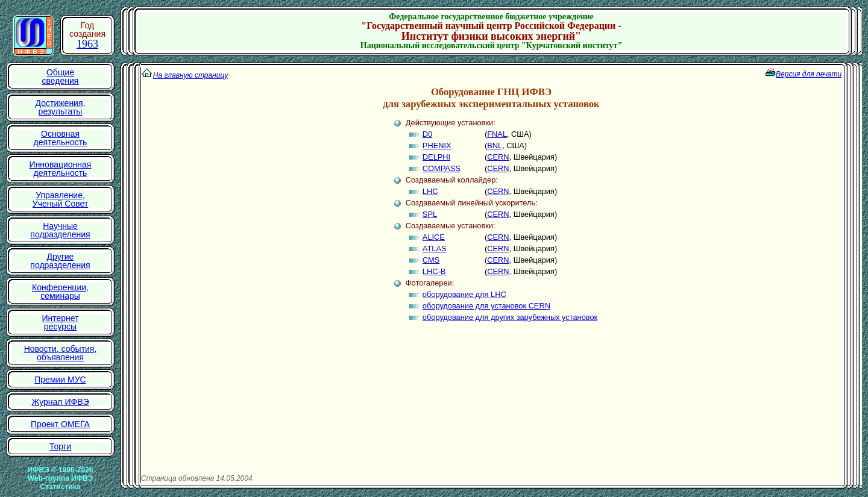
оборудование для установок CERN (486, 306)
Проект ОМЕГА (60, 424)
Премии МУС (60, 380)
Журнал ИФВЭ (60, 402)
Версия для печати (809, 74)
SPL (430, 214)
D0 (427, 134)
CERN (498, 157)
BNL (495, 145)
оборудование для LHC (464, 294)
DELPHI (436, 157)
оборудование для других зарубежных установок (510, 317)
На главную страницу (191, 75)
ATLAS (435, 248)
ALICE (434, 237)
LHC (430, 191)
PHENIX (437, 145)
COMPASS (442, 168)
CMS (431, 260)
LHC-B (434, 271)
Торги (60, 446)
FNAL (497, 134)
